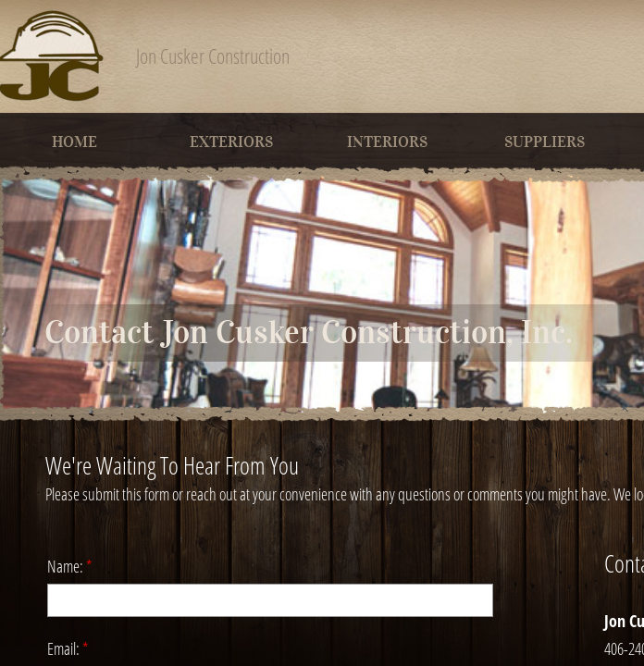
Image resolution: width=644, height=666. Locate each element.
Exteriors (231, 142)
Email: (68, 648)
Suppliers (545, 142)
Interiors (387, 142)
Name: (70, 566)
